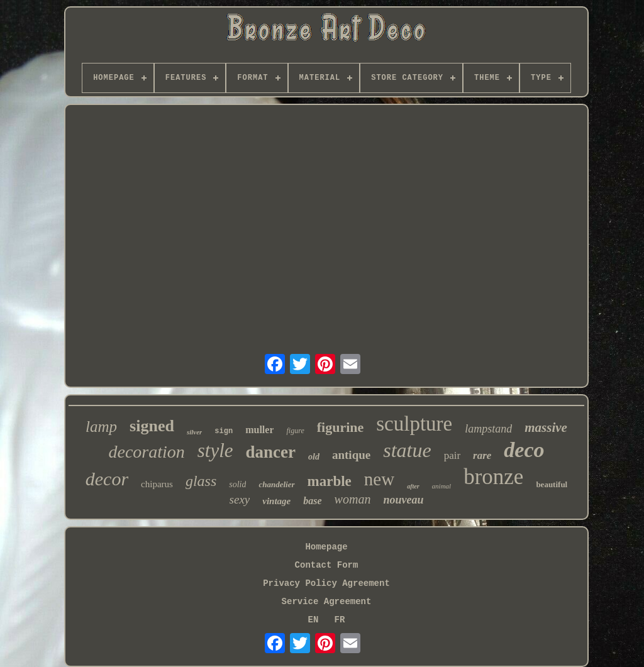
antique (351, 455)
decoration (146, 452)
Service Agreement (327, 602)
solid (237, 484)
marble (330, 481)
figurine (341, 427)
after (413, 486)
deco (524, 450)
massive (546, 427)
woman (353, 499)
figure (295, 431)
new (379, 479)
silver (194, 432)
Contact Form (327, 565)
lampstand (488, 429)
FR (340, 620)
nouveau (403, 500)
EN (314, 620)
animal (442, 486)
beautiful (552, 484)
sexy (240, 499)
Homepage (326, 547)
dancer (271, 452)
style (215, 450)
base (312, 501)
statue (407, 450)
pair (452, 455)
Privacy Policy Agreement (326, 583)
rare (482, 455)
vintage (276, 501)
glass (201, 481)
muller (259, 430)
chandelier (276, 484)
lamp (101, 427)
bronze (493, 477)
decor (107, 479)
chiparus (157, 484)
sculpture (414, 424)
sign (224, 431)
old (314, 457)
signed (152, 426)
